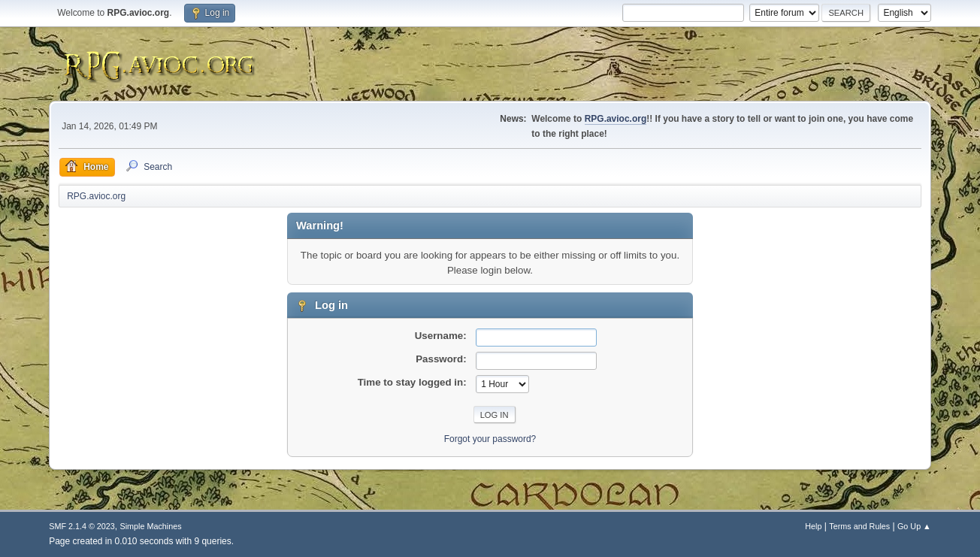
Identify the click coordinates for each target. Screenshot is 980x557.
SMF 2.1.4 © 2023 (82, 526)
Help (813, 526)
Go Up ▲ (914, 526)
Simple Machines (151, 526)
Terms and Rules (859, 526)
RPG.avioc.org (616, 119)
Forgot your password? (490, 439)
